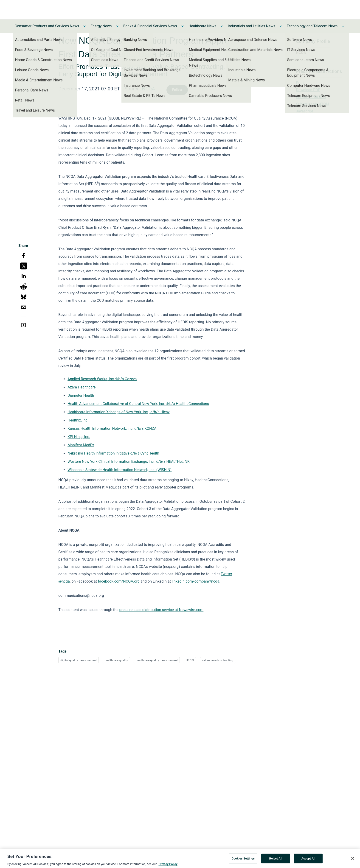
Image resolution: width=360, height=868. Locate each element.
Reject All (276, 860)
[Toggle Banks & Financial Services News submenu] (183, 26)
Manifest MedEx (81, 445)
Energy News (101, 26)
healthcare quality (116, 660)
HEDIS (190, 660)
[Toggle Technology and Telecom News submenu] (343, 26)
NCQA (148, 89)
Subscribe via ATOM (312, 104)
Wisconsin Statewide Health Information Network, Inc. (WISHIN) (120, 470)
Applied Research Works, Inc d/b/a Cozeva (102, 379)
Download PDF (308, 90)
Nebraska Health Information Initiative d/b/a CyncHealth (113, 453)
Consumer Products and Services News (47, 26)
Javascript (304, 111)
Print (300, 83)
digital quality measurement (79, 660)
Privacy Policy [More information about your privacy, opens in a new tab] (168, 866)
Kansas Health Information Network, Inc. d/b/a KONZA (112, 428)
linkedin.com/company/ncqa (195, 581)
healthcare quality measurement (157, 660)
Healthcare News (202, 26)
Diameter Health (81, 395)
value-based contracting (218, 660)
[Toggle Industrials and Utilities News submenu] (281, 26)
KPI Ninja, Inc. (79, 437)
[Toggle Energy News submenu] (117, 26)
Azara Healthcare (82, 387)
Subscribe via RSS (311, 97)
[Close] (353, 860)
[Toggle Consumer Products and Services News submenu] (84, 26)
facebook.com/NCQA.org (119, 581)
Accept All (308, 860)
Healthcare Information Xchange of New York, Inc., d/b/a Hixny (118, 412)
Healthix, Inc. (78, 420)
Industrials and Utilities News (251, 26)
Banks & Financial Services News (150, 26)
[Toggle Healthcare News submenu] (222, 26)
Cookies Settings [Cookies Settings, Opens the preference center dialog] (243, 860)
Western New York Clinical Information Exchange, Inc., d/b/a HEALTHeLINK (128, 462)
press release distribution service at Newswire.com (162, 610)
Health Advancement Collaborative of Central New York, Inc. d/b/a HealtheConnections (138, 404)
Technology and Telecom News (312, 26)
